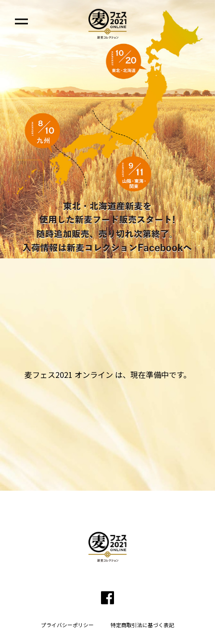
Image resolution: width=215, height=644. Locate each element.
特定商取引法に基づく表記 (142, 625)
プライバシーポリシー (67, 625)
